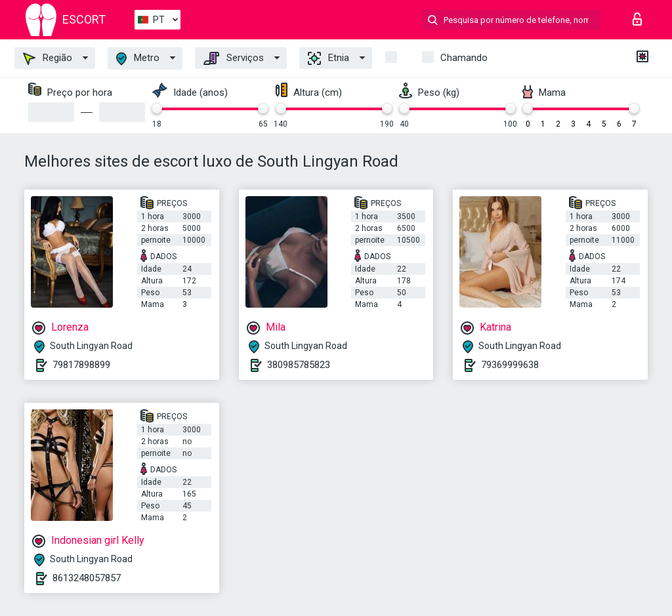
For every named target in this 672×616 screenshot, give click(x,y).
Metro (138, 59)
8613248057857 (87, 578)
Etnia (328, 58)
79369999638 (510, 365)
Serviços (234, 58)
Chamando (464, 58)
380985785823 (299, 365)
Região (48, 58)
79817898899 (81, 365)
